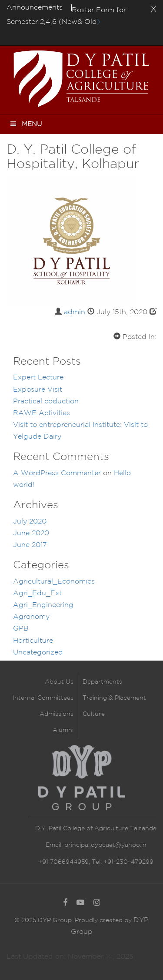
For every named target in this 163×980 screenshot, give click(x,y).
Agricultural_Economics (54, 582)
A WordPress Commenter (57, 473)
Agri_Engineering (43, 605)
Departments (102, 682)
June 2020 (31, 533)
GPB (21, 629)
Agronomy (31, 617)
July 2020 (30, 522)
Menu (25, 124)
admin (75, 312)
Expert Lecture (38, 378)
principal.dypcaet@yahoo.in (105, 845)
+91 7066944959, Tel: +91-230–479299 (96, 862)
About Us (59, 682)
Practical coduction (46, 401)
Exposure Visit (38, 390)
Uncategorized (38, 653)
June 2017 (30, 545)
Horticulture (33, 641)
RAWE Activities (42, 413)
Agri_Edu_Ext (37, 593)
